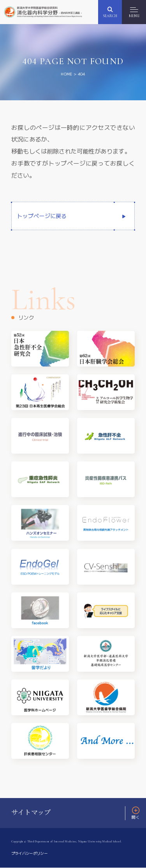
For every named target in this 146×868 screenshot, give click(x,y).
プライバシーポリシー (31, 854)
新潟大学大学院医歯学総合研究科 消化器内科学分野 (45, 12)
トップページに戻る (42, 216)
